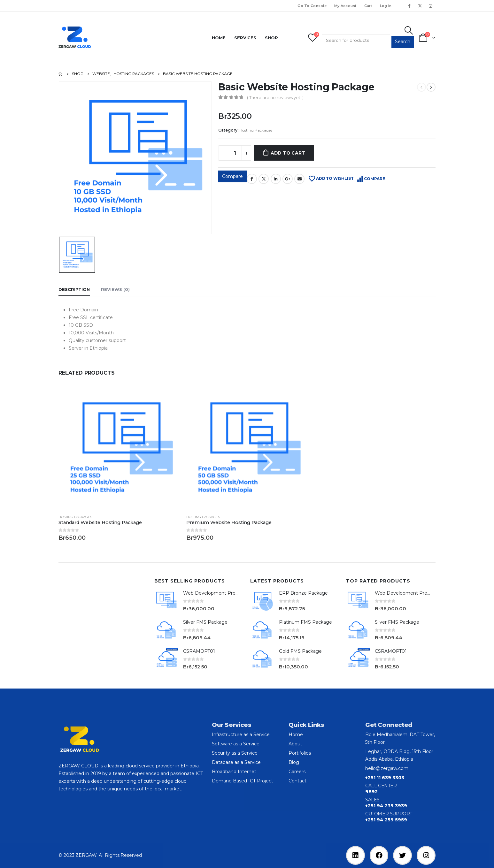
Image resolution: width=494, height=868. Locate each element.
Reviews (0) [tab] (115, 289)
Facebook (252, 179)
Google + (288, 179)
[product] (119, 448)
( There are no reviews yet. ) (275, 97)
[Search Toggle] (409, 30)
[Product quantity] (235, 153)
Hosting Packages (256, 130)
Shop (271, 38)
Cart (368, 6)
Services (245, 38)
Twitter (264, 179)
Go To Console (312, 6)
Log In (386, 6)
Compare (232, 176)
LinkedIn (276, 179)
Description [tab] (74, 289)
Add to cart (288, 153)
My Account (345, 6)
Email (299, 179)
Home (219, 38)
